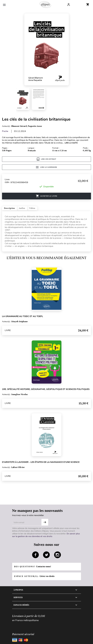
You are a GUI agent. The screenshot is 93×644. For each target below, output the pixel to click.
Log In (69, 5)
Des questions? (33, 566)
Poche (5, 131)
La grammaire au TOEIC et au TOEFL (23, 316)
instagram (58, 555)
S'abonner (45, 522)
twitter (46, 555)
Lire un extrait (47, 159)
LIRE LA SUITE (71, 143)
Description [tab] (9, 208)
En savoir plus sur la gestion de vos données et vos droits (46, 535)
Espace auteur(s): (34, 576)
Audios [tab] (22, 208)
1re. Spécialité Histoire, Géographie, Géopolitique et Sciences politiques (46, 389)
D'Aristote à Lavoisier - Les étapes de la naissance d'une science (41, 462)
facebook (35, 555)
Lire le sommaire (47, 167)
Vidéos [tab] (32, 208)
